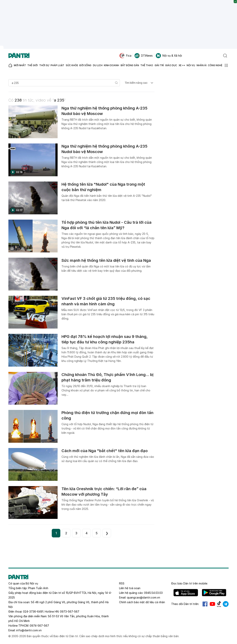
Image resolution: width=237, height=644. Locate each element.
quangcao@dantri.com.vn (143, 597)
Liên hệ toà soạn (130, 588)
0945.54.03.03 (153, 593)
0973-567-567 (70, 611)
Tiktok (219, 604)
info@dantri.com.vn (29, 630)
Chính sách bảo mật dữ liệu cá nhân (142, 602)
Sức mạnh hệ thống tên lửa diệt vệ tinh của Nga (106, 260)
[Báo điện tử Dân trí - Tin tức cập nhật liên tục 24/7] (19, 56)
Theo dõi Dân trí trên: (185, 604)
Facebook (205, 604)
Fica (125, 56)
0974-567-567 (39, 626)
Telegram (226, 604)
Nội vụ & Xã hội (169, 56)
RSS (122, 583)
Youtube (212, 604)
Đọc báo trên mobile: (189, 583)
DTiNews (144, 56)
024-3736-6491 (33, 611)
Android (214, 593)
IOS (186, 593)
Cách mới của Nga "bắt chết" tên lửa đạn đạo (105, 451)
